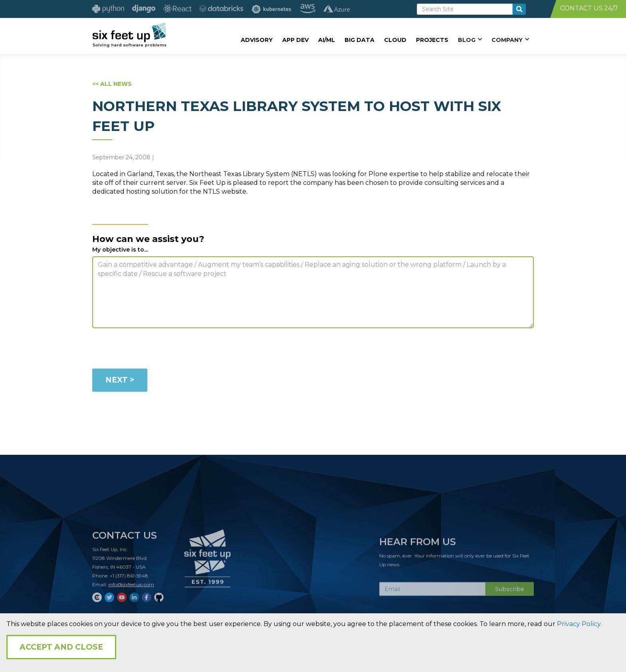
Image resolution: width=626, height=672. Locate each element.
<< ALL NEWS (112, 84)
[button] (470, 40)
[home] (129, 35)
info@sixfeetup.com (131, 588)
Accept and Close (61, 647)
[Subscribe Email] (432, 592)
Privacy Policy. (579, 624)
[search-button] (519, 9)
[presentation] (153, 350)
